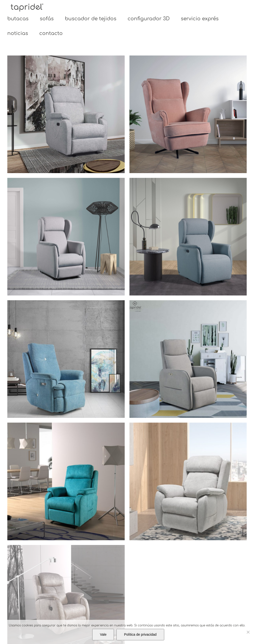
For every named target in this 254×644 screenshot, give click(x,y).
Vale (103, 634)
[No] (248, 632)
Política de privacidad (140, 634)
